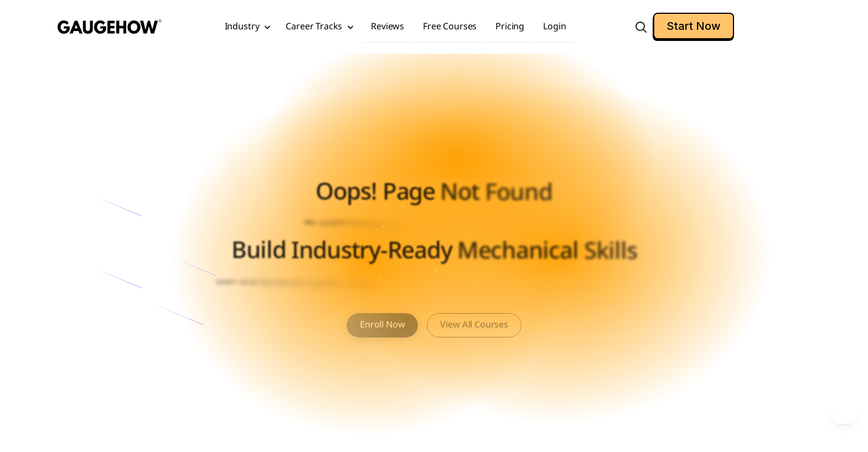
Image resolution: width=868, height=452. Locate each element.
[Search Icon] (641, 27)
